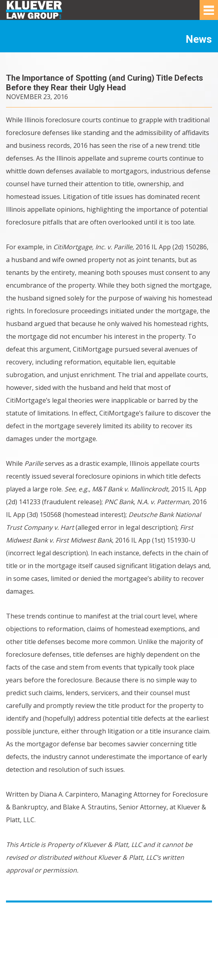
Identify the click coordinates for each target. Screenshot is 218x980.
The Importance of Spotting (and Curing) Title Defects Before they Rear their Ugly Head (105, 83)
